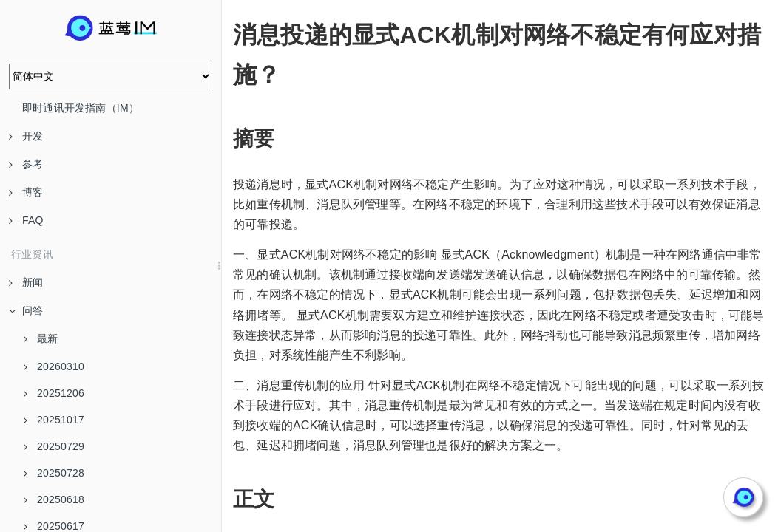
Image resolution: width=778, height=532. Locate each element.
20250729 (54, 446)
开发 (26, 136)
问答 (26, 310)
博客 (26, 192)
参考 (26, 164)
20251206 (54, 393)
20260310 (54, 366)
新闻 (26, 282)
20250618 (54, 499)
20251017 (54, 420)
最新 (41, 338)
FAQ (26, 220)
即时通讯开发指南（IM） (81, 108)
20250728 (54, 473)
